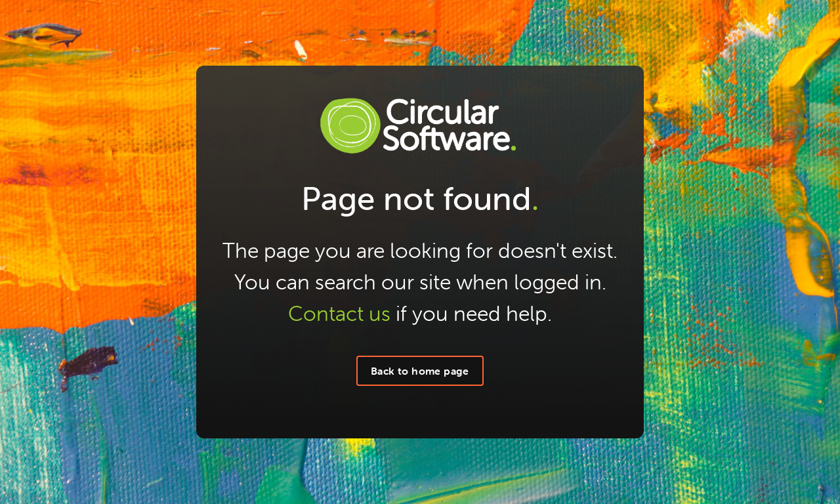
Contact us (339, 313)
